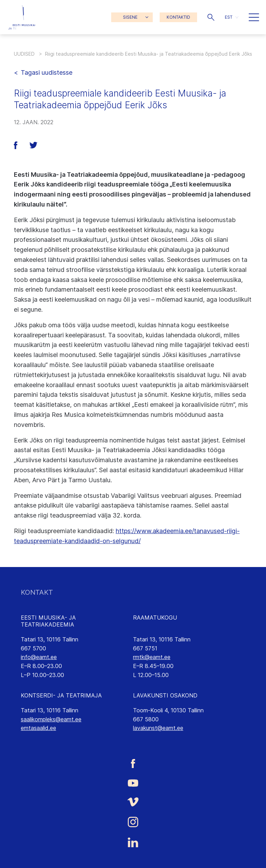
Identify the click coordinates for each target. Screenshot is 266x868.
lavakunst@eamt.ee (158, 728)
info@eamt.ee (39, 657)
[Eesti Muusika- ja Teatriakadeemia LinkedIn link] (133, 842)
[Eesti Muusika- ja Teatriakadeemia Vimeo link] (133, 802)
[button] (211, 17)
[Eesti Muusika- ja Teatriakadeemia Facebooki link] (133, 764)
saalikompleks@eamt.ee (51, 719)
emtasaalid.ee (38, 728)
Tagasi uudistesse (47, 72)
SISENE (130, 17)
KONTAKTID (178, 17)
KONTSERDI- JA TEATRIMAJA (61, 695)
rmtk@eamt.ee (152, 657)
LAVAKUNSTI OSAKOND (165, 695)
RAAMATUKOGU (155, 618)
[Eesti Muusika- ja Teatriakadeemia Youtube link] (133, 783)
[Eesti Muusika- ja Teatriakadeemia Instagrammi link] (133, 822)
